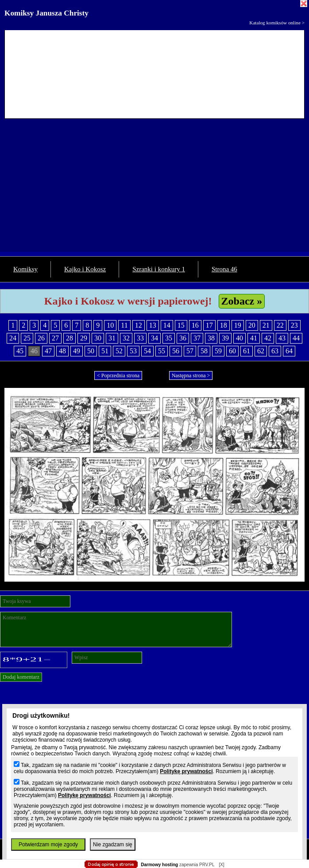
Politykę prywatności (186, 771)
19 (238, 325)
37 (197, 338)
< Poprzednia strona (118, 375)
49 (77, 351)
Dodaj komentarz (21, 677)
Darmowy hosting (159, 865)
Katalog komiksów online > (277, 23)
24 (13, 338)
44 (296, 338)
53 (133, 351)
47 (48, 351)
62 (261, 351)
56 (176, 351)
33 (140, 338)
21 (266, 325)
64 (289, 351)
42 (268, 338)
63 (275, 351)
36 (183, 338)
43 (282, 338)
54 (147, 351)
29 (84, 338)
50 (91, 351)
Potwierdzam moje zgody (48, 845)
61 (247, 351)
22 (280, 325)
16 (195, 325)
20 (252, 325)
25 (27, 338)
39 (225, 338)
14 (167, 325)
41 (254, 338)
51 (105, 351)
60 (232, 351)
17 (209, 325)
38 (211, 338)
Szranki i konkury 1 (159, 269)
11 (124, 325)
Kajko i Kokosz (85, 269)
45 (20, 351)
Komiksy (25, 269)
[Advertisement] (154, 190)
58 (204, 351)
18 (224, 325)
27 (55, 338)
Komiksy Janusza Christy (46, 13)
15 (181, 325)
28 (70, 338)
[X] (221, 865)
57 (190, 351)
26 (41, 338)
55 (162, 351)
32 (126, 338)
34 (154, 338)
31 (112, 338)
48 (62, 351)
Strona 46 (224, 269)
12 (139, 325)
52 (119, 351)
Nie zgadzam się (113, 845)
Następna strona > (191, 375)
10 (110, 325)
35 (169, 338)
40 (239, 338)
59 (218, 351)
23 (294, 325)
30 (98, 338)
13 (153, 325)
